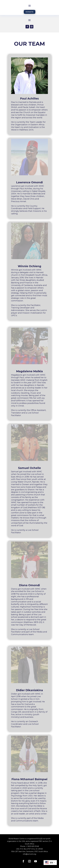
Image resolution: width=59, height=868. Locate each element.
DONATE (30, 12)
